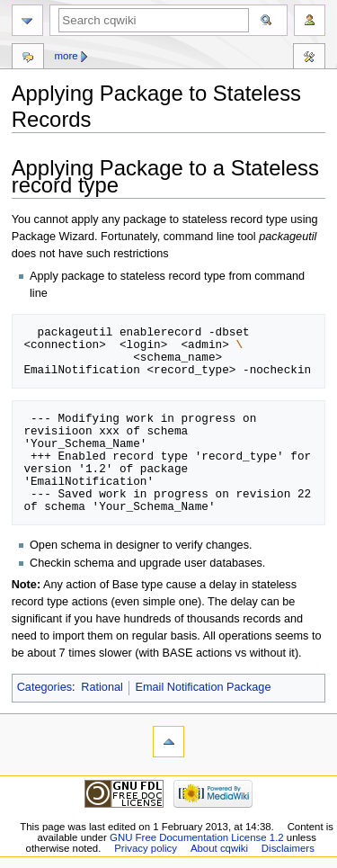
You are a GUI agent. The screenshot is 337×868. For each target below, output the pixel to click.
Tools (309, 58)
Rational (102, 687)
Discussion (28, 58)
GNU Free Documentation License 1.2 (197, 837)
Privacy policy (146, 848)
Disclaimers (288, 848)
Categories (44, 687)
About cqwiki (219, 848)
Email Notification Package (204, 687)
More (66, 56)
